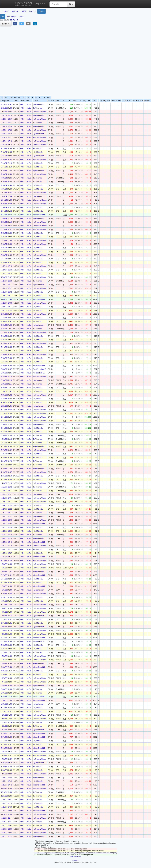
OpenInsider (24, 4)
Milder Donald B (39, 215)
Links (6, 24)
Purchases (11, 16)
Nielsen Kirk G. (39, 373)
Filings (42, 11)
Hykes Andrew (38, 104)
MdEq (29, 104)
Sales (21, 16)
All (3, 16)
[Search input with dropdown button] (58, 4)
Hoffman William (39, 112)
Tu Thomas (37, 108)
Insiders (32, 11)
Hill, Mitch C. (38, 148)
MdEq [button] (15, 11)
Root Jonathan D (40, 369)
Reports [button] (40, 3)
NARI (24, 11)
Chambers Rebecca (41, 200)
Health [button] (5, 11)
